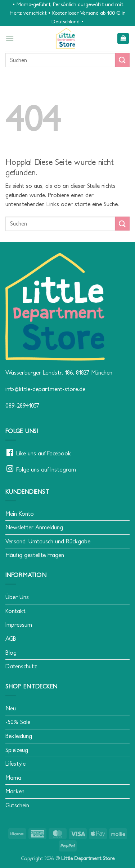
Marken (15, 791)
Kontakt (15, 611)
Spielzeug (17, 750)
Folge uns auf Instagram (46, 469)
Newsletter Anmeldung (34, 527)
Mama (13, 778)
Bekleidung (19, 736)
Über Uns (17, 597)
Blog (11, 653)
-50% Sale (18, 722)
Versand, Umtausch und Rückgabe (48, 541)
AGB (11, 639)
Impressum (19, 625)
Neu (11, 708)
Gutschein (17, 805)
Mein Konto (20, 514)
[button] (10, 38)
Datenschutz (21, 666)
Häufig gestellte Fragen (35, 555)
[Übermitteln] (122, 60)
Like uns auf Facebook (44, 453)
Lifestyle (15, 763)
